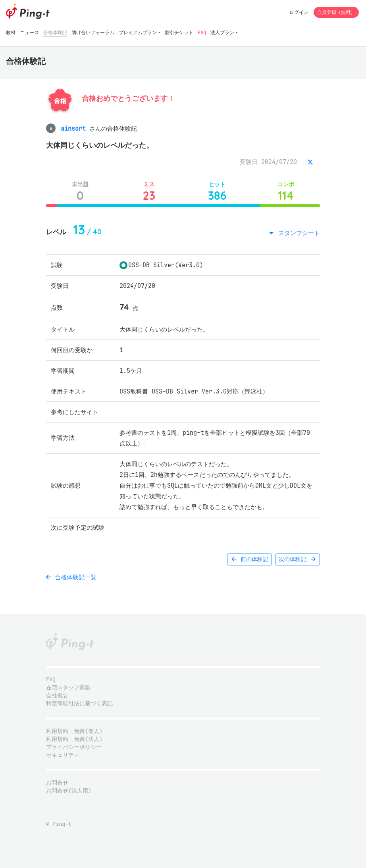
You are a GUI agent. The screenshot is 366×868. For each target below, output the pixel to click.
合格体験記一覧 (71, 577)
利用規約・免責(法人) (74, 739)
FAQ (202, 32)
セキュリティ (63, 755)
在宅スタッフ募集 (68, 688)
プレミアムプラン (138, 32)
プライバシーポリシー (74, 747)
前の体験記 (249, 559)
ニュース (29, 32)
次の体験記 (298, 559)
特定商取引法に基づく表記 (79, 703)
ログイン (299, 12)
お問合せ (57, 783)
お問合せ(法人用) (69, 791)
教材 (11, 32)
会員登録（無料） (336, 12)
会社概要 (57, 695)
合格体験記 (55, 32)
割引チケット (179, 32)
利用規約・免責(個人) (74, 731)
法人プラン (222, 32)
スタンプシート (297, 233)
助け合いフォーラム (93, 32)
